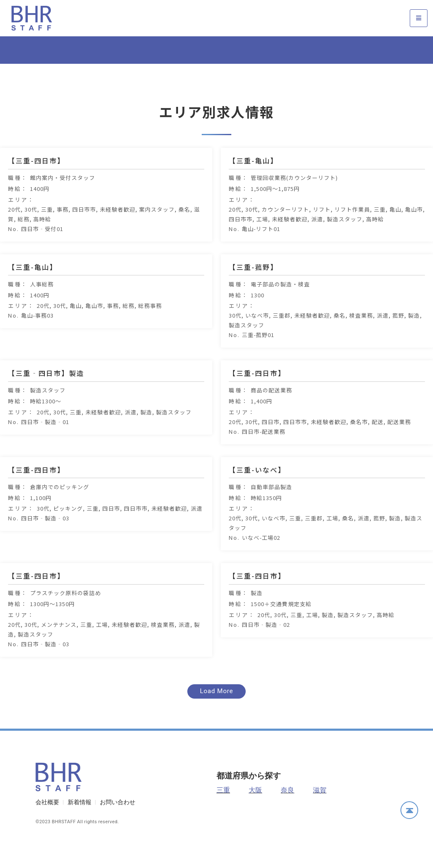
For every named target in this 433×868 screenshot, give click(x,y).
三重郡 (282, 336)
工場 (262, 239)
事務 (63, 230)
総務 (24, 239)
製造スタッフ (345, 239)
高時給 (42, 239)
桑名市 (359, 442)
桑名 (184, 230)
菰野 (398, 336)
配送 (378, 442)
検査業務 (361, 336)
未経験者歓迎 (118, 230)
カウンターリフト (285, 230)
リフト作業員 (352, 230)
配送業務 (399, 442)
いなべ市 (257, 336)
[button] (217, 712)
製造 (414, 336)
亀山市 (414, 230)
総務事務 (150, 326)
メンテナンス (59, 645)
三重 (47, 230)
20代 (14, 230)
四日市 (271, 442)
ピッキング (68, 529)
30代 (31, 230)
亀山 (395, 230)
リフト (322, 230)
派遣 (317, 239)
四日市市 (84, 230)
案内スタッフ (157, 230)
